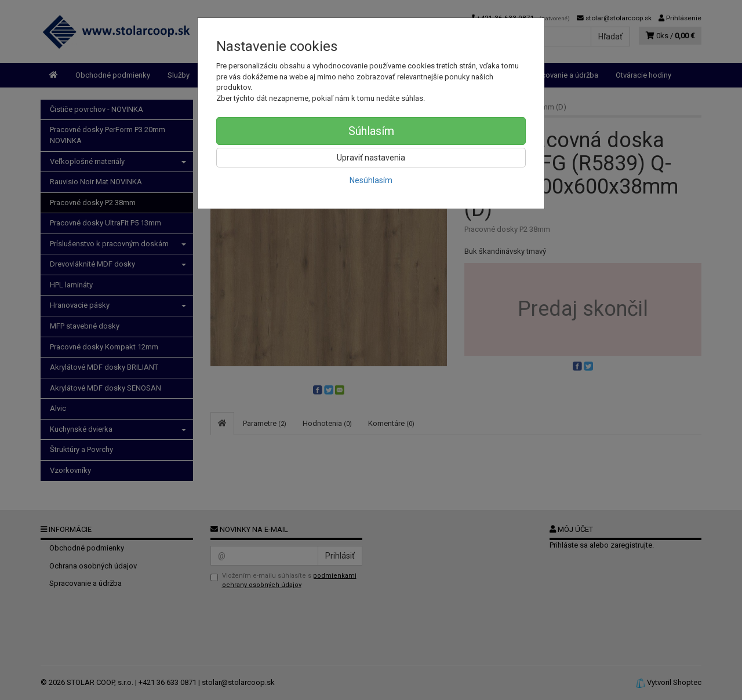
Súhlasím (371, 131)
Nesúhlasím (371, 180)
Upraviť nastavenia (371, 158)
